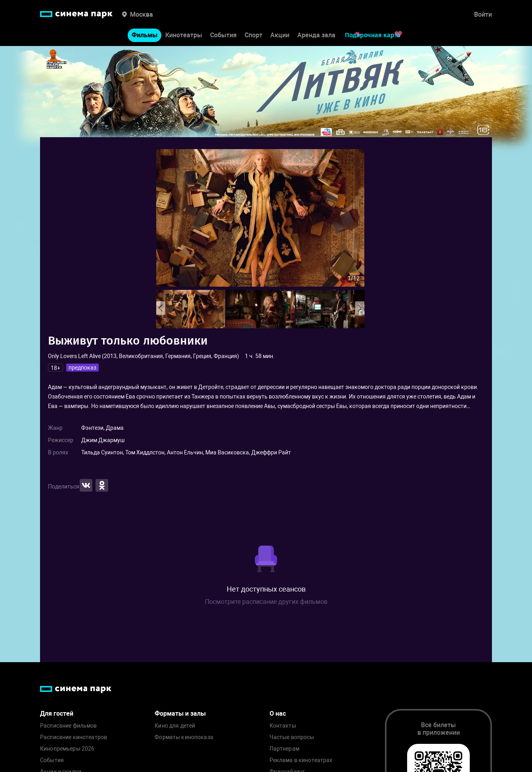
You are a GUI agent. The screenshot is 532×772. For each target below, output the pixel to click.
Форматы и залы (180, 714)
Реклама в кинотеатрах (301, 760)
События (223, 35)
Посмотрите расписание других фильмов (266, 602)
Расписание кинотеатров (74, 737)
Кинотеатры (184, 35)
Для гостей (57, 714)
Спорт (254, 35)
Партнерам (284, 749)
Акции (280, 35)
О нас (278, 714)
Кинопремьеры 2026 (67, 749)
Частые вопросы (292, 737)
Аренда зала (316, 35)
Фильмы (144, 35)
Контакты (283, 726)
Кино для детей (175, 726)
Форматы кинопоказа (184, 737)
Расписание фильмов (69, 726)
